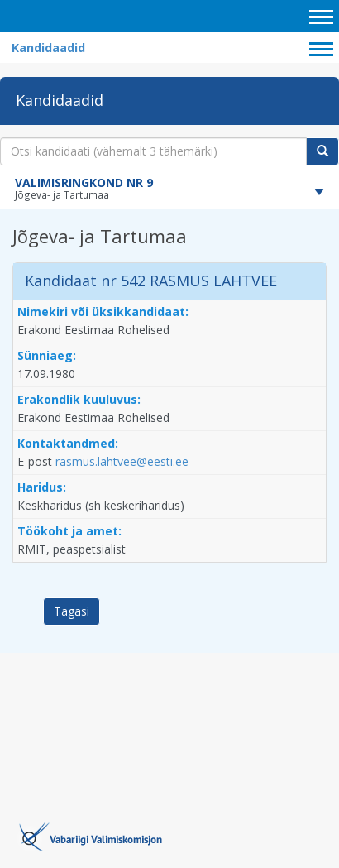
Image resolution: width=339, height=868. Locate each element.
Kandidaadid (48, 48)
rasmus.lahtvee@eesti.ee (122, 461)
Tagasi (72, 611)
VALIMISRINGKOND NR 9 (84, 182)
